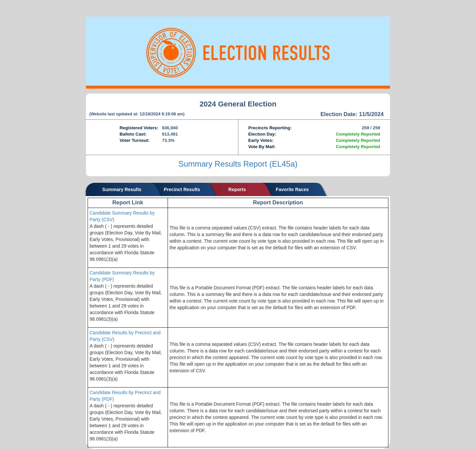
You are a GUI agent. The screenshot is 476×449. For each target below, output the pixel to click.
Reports (237, 189)
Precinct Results (182, 189)
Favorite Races (292, 189)
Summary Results (122, 189)
